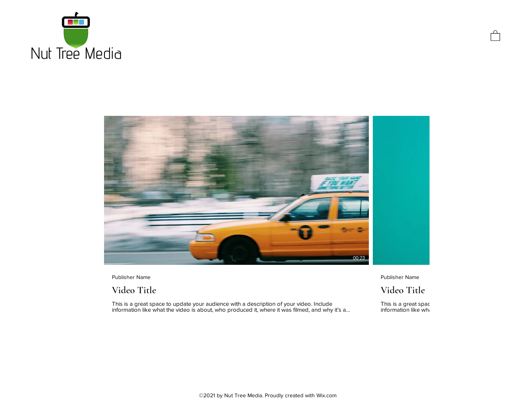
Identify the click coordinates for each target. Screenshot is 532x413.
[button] (495, 35)
